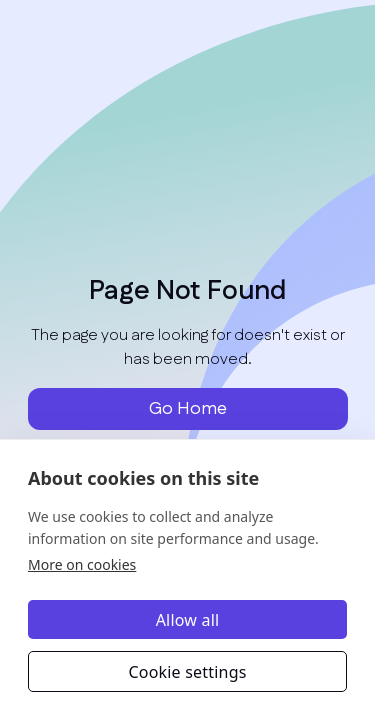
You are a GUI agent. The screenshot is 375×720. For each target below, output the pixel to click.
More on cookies (82, 564)
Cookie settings (187, 672)
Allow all (188, 620)
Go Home (188, 409)
